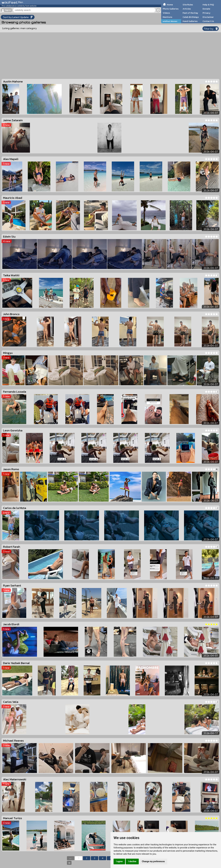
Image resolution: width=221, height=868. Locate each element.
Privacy (206, 13)
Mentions (167, 17)
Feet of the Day (190, 13)
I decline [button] (132, 861)
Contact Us (208, 21)
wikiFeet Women (170, 21)
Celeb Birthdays (191, 17)
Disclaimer (208, 17)
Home (170, 5)
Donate (206, 9)
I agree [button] (119, 861)
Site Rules (188, 5)
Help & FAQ (208, 5)
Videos (166, 13)
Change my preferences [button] (153, 861)
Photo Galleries (171, 9)
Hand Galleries (190, 21)
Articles (187, 9)
